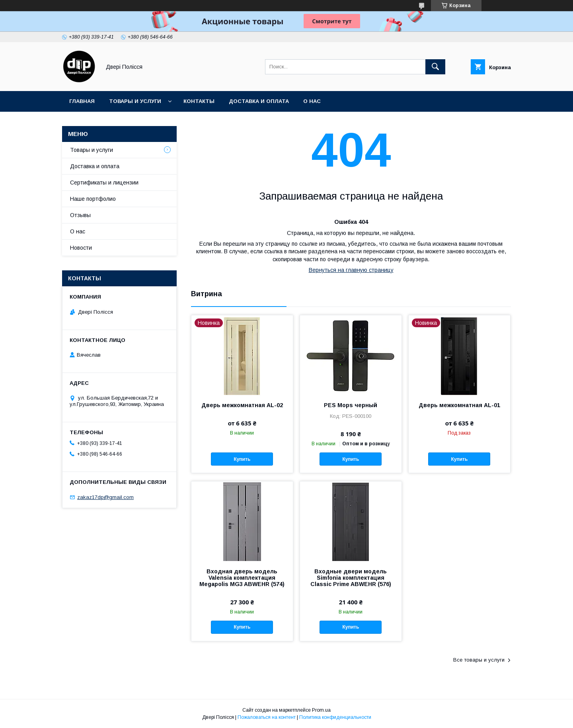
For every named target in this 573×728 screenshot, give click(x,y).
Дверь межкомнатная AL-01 (459, 405)
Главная (82, 101)
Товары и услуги (135, 101)
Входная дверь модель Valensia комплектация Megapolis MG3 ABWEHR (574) (242, 578)
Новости (81, 248)
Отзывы (80, 215)
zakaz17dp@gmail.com (105, 497)
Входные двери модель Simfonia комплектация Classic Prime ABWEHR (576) (351, 578)
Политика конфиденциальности (335, 717)
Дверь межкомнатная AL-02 (242, 405)
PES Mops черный (351, 405)
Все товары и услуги (479, 660)
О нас (312, 101)
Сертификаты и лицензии (104, 182)
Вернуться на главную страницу (351, 270)
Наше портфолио (93, 199)
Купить (242, 459)
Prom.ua (321, 710)
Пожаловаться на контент (267, 717)
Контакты (199, 101)
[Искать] (435, 67)
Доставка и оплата (259, 101)
